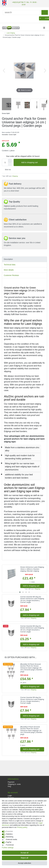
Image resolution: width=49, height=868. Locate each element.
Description (8, 259)
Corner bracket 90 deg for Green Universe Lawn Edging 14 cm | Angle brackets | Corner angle (32, 600)
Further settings (8, 848)
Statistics (9, 834)
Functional (10, 845)
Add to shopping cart (33, 163)
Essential (9, 831)
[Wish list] (37, 18)
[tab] (24, 259)
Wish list (7, 170)
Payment (11, 782)
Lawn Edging (11, 33)
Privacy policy (22, 827)
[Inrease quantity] (10, 161)
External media (12, 839)
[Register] (8, 18)
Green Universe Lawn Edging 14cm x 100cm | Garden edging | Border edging (32, 569)
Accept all (25, 853)
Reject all (24, 858)
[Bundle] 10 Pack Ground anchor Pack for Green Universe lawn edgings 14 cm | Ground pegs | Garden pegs (31, 668)
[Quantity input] (5, 162)
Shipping (15, 176)
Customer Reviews (11, 275)
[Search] (45, 12)
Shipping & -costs (14, 784)
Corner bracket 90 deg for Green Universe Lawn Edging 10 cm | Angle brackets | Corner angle (32, 629)
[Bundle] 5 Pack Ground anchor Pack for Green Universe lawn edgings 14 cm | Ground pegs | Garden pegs (31, 731)
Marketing (10, 837)
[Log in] (4, 18)
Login (10, 796)
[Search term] (22, 12)
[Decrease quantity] (10, 164)
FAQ (9, 786)
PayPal (9, 842)
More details (9, 270)
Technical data (10, 265)
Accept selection (24, 863)
